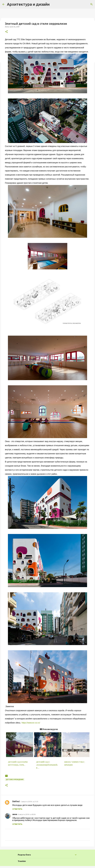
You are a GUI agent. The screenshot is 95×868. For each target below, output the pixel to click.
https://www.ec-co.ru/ (30, 723)
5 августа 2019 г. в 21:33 (29, 802)
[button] (6, 32)
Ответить (17, 809)
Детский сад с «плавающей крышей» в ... (47, 765)
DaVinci (16, 801)
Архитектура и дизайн (28, 4)
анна (15, 814)
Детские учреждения (15, 779)
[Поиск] (92, 4)
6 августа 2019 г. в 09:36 (27, 814)
